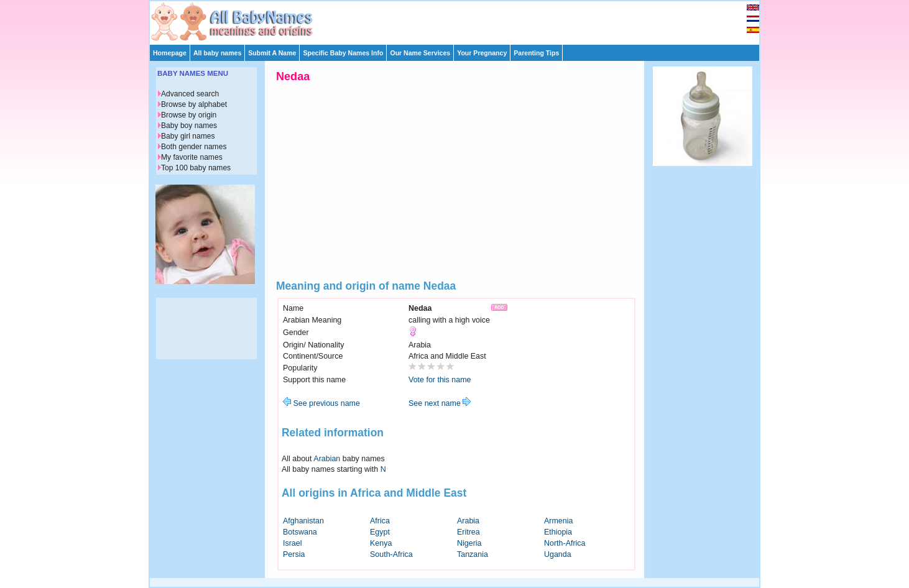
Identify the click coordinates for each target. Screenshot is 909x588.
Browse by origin (189, 115)
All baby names (217, 53)
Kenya (381, 543)
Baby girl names (188, 136)
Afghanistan (303, 521)
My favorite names (192, 157)
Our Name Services (420, 53)
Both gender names (194, 147)
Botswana (300, 532)
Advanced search (190, 94)
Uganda (558, 554)
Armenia (558, 521)
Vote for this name (440, 380)
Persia (294, 554)
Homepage (170, 53)
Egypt (380, 532)
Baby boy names (189, 126)
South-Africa (391, 554)
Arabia (468, 521)
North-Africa (565, 543)
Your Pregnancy (482, 53)
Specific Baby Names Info (343, 53)
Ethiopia (558, 532)
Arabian (327, 459)
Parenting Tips (536, 53)
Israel (293, 543)
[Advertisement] (460, 20)
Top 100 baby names (196, 168)
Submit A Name (272, 53)
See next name (440, 403)
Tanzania (473, 554)
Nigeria (469, 543)
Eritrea (468, 532)
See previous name (321, 403)
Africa (380, 521)
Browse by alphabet (194, 104)
